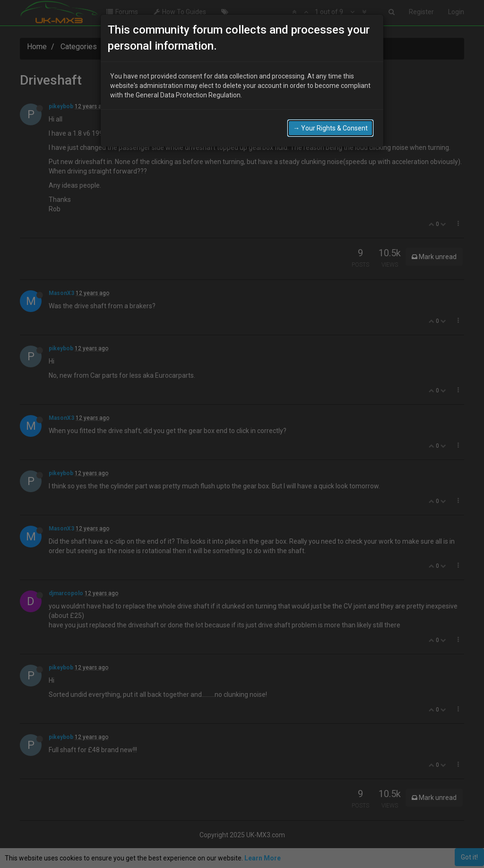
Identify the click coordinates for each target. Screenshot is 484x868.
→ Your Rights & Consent (330, 126)
